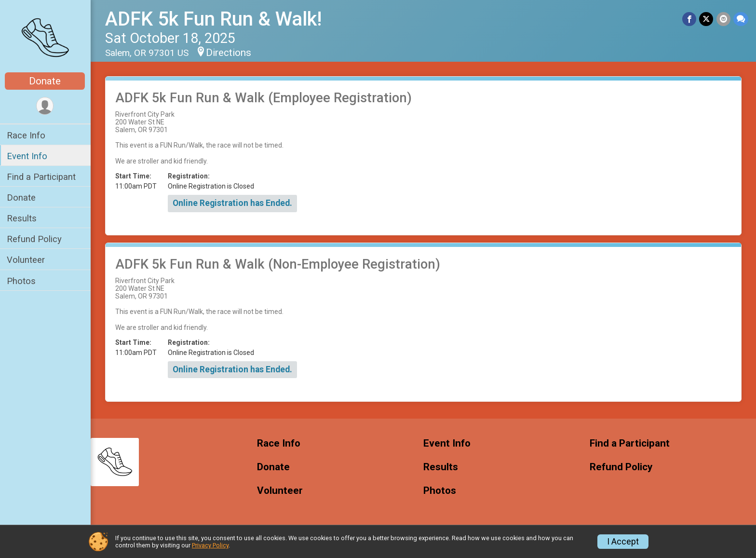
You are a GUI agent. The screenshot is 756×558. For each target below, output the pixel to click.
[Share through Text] (741, 19)
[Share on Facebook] (690, 19)
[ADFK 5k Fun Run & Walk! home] (46, 37)
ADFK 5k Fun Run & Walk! (214, 19)
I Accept (623, 542)
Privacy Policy (210, 545)
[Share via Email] (723, 19)
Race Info (27, 135)
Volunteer (27, 260)
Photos (22, 281)
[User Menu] (46, 106)
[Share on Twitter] (707, 19)
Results (23, 218)
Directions (229, 53)
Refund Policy (35, 239)
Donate (46, 81)
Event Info (28, 156)
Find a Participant (42, 177)
